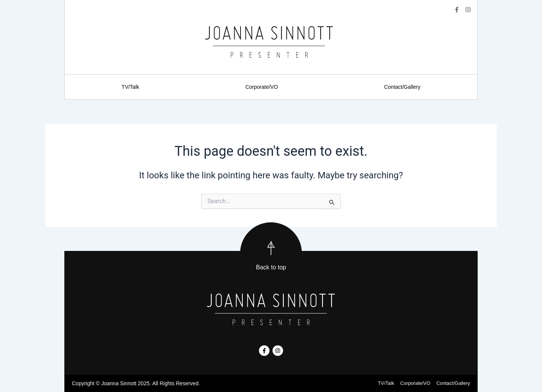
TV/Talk (130, 87)
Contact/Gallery (402, 87)
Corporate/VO (262, 87)
